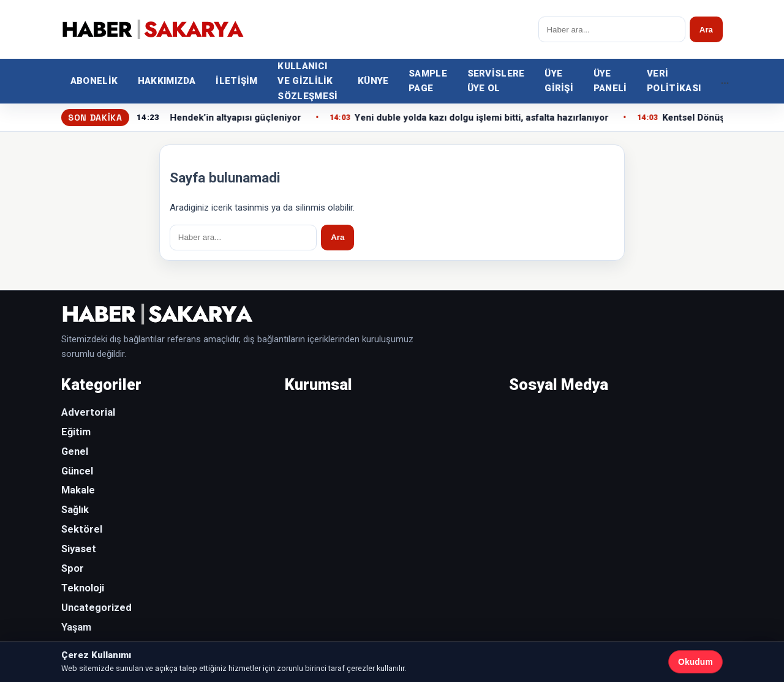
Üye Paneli (610, 81)
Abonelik (94, 81)
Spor (73, 568)
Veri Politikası (674, 81)
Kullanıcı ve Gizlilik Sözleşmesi (307, 81)
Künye (373, 81)
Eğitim (76, 432)
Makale (78, 490)
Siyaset (79, 549)
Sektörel (82, 529)
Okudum (695, 662)
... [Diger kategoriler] (725, 81)
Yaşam (76, 627)
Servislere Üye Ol (496, 81)
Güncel (77, 471)
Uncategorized (96, 608)
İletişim (236, 81)
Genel (75, 452)
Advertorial (88, 412)
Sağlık (75, 510)
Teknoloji (83, 588)
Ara (706, 30)
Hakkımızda (167, 81)
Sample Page (428, 81)
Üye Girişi (559, 81)
